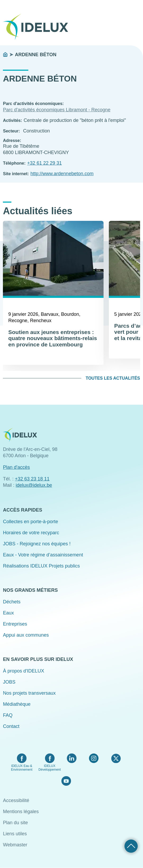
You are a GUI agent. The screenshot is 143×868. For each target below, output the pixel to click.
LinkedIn (72, 758)
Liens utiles (15, 834)
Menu (137, 23)
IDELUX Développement (50, 768)
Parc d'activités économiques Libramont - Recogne (57, 110)
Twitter (116, 758)
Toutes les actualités (113, 378)
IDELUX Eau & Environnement (22, 768)
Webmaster (15, 845)
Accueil (5, 55)
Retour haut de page (131, 846)
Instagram (94, 758)
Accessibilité (16, 800)
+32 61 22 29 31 (45, 163)
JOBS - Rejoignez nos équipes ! (37, 544)
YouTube (66, 781)
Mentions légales (21, 812)
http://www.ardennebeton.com (62, 174)
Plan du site (15, 823)
